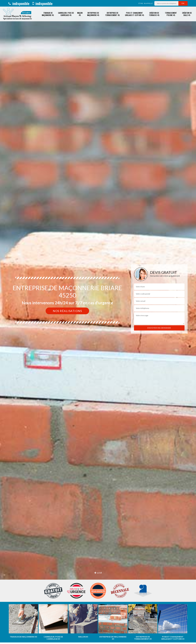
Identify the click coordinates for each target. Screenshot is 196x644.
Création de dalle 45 (187, 14)
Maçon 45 (80, 14)
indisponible (19, 3)
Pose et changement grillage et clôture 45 (135, 14)
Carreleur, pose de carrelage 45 (66, 14)
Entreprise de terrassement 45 (112, 14)
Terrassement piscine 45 (171, 14)
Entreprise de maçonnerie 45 (93, 14)
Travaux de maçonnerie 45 (48, 14)
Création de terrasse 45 (154, 14)
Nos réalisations (67, 311)
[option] (23, 621)
